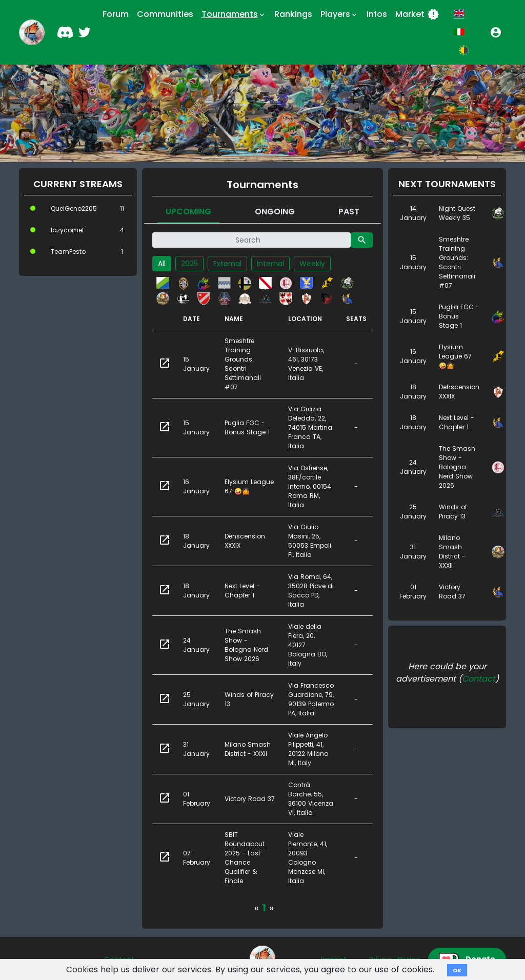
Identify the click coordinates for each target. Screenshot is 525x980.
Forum (116, 14)
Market (417, 14)
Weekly (312, 264)
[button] (496, 32)
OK (457, 970)
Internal (270, 264)
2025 (189, 264)
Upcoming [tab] (188, 212)
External (227, 264)
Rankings (293, 14)
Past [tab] (349, 212)
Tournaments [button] (234, 14)
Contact (479, 679)
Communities (165, 14)
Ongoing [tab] (275, 212)
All (162, 264)
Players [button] (339, 14)
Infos (377, 14)
